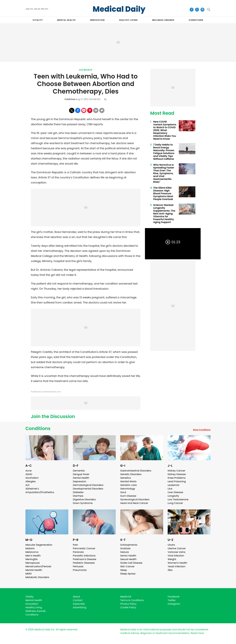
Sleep (124, 570)
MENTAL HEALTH (66, 20)
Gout (123, 492)
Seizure (125, 552)
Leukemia (173, 485)
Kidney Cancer (176, 471)
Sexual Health (128, 559)
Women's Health (177, 563)
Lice (170, 489)
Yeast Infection (177, 566)
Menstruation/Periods (38, 566)
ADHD (29, 474)
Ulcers (171, 545)
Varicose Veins (176, 552)
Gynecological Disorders (135, 499)
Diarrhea (78, 496)
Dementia (79, 471)
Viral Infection (176, 556)
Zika (170, 570)
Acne (29, 471)
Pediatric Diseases (84, 563)
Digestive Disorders (84, 499)
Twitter (172, 600)
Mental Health (34, 570)
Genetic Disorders (131, 474)
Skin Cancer (127, 566)
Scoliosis (125, 548)
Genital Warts (128, 481)
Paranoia (78, 552)
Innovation (32, 604)
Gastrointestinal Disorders (136, 471)
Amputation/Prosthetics (40, 492)
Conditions (38, 429)
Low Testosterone (178, 499)
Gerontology (128, 489)
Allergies (31, 481)
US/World (86, 70)
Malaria (30, 548)
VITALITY (38, 20)
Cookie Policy (128, 607)
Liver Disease (175, 492)
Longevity (173, 496)
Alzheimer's (32, 489)
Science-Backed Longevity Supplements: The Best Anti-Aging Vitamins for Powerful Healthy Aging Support (164, 214)
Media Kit (126, 597)
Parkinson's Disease (85, 559)
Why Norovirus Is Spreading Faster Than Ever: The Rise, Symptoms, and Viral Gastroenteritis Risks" (164, 173)
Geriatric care (128, 485)
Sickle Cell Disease (131, 563)
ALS (27, 485)
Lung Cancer (175, 503)
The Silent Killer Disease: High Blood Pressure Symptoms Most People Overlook (163, 193)
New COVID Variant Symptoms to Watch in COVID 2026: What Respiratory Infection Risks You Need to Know (165, 130)
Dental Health (81, 478)
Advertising (80, 607)
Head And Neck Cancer (134, 503)
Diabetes (78, 492)
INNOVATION (97, 20)
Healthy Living (34, 607)
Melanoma (32, 552)
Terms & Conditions (132, 600)
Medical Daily (119, 9)
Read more (197, 633)
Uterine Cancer (177, 548)
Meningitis (32, 559)
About (76, 597)
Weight (172, 559)
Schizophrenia (129, 545)
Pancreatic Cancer (84, 548)
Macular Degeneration (39, 545)
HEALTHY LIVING (128, 20)
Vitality (29, 597)
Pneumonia (80, 570)
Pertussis (78, 566)
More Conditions (202, 430)
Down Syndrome (83, 503)
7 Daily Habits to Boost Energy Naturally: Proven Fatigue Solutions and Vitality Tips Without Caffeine (164, 152)
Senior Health (128, 556)
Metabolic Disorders (37, 577)
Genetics (126, 478)
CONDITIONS (196, 20)
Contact (78, 600)
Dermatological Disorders (88, 485)
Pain (75, 545)
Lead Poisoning (177, 481)
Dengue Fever (81, 474)
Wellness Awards (163, 20)
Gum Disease (128, 496)
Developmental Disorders (88, 489)
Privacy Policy (128, 604)
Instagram (174, 604)
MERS (29, 574)
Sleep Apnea (128, 574)
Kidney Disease (177, 474)
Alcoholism (32, 478)
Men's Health (33, 556)
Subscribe (79, 604)
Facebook (174, 597)
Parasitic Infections (84, 556)
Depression (80, 481)
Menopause (33, 563)
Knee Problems (177, 478)
